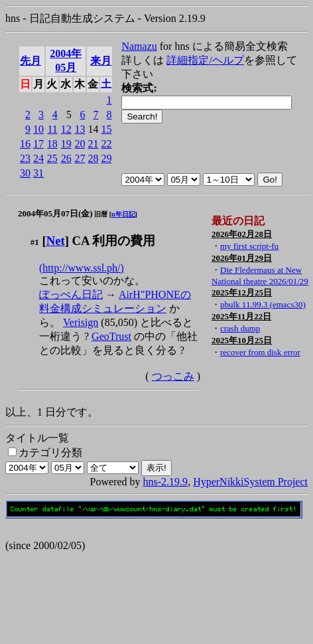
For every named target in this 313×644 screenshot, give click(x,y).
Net (56, 241)
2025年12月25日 (242, 292)
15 (106, 129)
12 (66, 129)
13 (80, 129)
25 (52, 158)
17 (38, 144)
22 (106, 144)
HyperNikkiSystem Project (250, 482)
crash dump (240, 328)
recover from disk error (260, 352)
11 (52, 129)
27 (80, 158)
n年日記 (123, 214)
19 (66, 144)
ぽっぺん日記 (71, 294)
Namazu (139, 46)
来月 (101, 61)
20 (80, 144)
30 (25, 173)
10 (38, 129)
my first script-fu (249, 246)
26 (66, 158)
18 (52, 144)
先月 (31, 61)
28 (93, 158)
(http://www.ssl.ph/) (82, 268)
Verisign (81, 322)
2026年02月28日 (242, 234)
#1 (35, 242)
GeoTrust (111, 336)
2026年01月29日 (242, 258)
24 (38, 158)
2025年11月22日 (241, 316)
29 (106, 158)
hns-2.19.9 (166, 482)
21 (93, 144)
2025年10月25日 (242, 340)
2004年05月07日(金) (55, 213)
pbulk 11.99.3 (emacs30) (263, 304)
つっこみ (173, 376)
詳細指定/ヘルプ (205, 60)
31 (38, 173)
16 (25, 144)
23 (25, 158)
